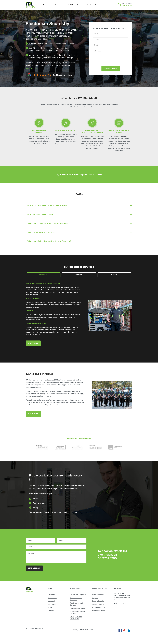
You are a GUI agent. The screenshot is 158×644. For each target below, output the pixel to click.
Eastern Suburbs (98, 601)
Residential (44, 275)
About (50, 608)
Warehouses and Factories (76, 599)
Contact (51, 611)
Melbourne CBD (98, 595)
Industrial (114, 275)
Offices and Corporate (78, 595)
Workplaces (52, 604)
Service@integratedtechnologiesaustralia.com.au (123, 597)
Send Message (34, 568)
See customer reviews (62, 75)
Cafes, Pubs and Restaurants (76, 618)
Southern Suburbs (99, 608)
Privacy (75, 630)
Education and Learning (78, 608)
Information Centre (87, 630)
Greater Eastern (98, 604)
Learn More (33, 343)
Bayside (95, 598)
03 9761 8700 (127, 6)
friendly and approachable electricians (54, 394)
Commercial (79, 275)
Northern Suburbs (99, 611)
